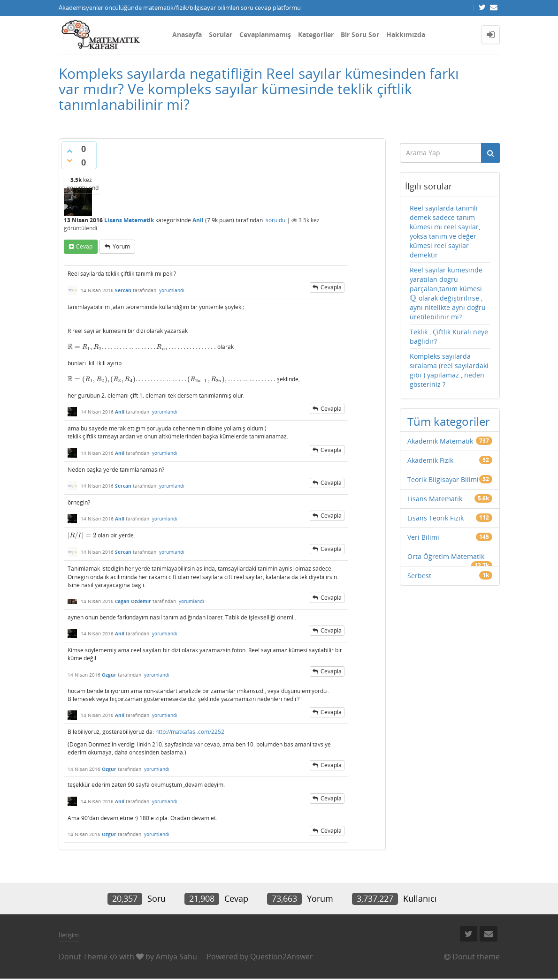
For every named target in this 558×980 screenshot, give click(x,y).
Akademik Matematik (440, 441)
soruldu (275, 220)
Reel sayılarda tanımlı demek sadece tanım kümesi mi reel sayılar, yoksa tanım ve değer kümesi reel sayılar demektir (445, 231)
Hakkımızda (406, 34)
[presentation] (142, 347)
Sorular (221, 34)
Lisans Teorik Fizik (436, 518)
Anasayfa (187, 34)
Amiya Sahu (176, 957)
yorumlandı (172, 290)
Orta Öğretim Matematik (446, 556)
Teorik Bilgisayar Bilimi (443, 479)
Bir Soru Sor (360, 34)
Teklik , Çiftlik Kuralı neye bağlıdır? (449, 336)
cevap (84, 246)
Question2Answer (282, 957)
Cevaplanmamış (265, 34)
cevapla (331, 287)
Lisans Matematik (129, 220)
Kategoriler (316, 34)
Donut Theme (83, 957)
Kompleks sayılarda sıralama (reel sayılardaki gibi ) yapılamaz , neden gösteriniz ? (449, 370)
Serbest (419, 576)
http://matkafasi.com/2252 (190, 732)
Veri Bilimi (423, 537)
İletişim (69, 935)
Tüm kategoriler (449, 421)
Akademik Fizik (430, 460)
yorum (121, 246)
